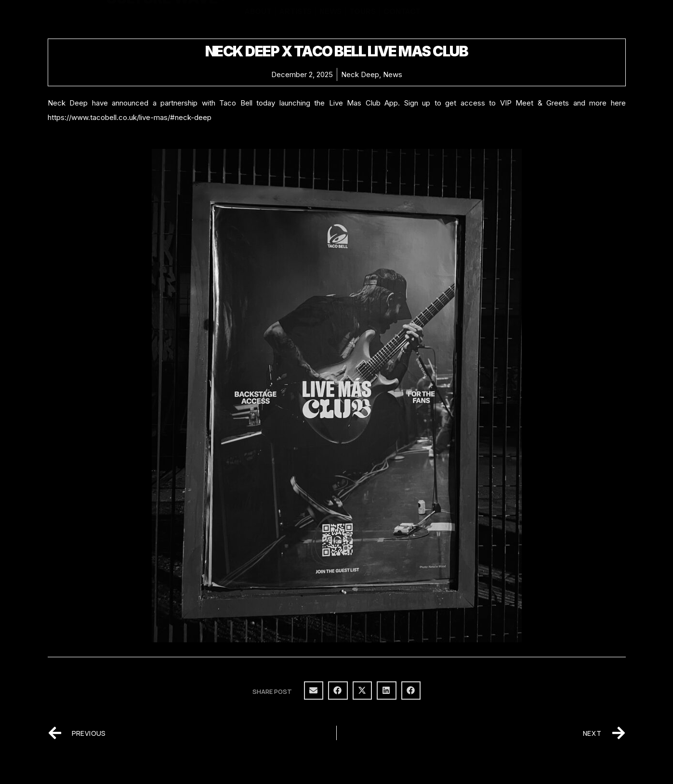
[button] (314, 691)
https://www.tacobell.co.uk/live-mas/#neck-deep (130, 117)
